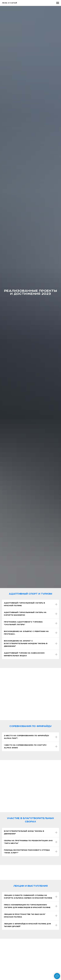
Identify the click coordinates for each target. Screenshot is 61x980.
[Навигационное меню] (58, 3)
